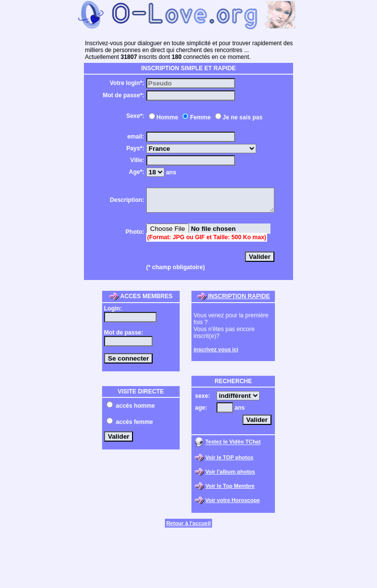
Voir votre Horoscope (232, 504)
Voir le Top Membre (230, 490)
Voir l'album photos (230, 476)
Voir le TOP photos (229, 462)
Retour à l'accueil (189, 528)
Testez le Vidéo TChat (233, 447)
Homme (160, 117)
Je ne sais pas (235, 117)
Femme (193, 117)
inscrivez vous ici (216, 354)
